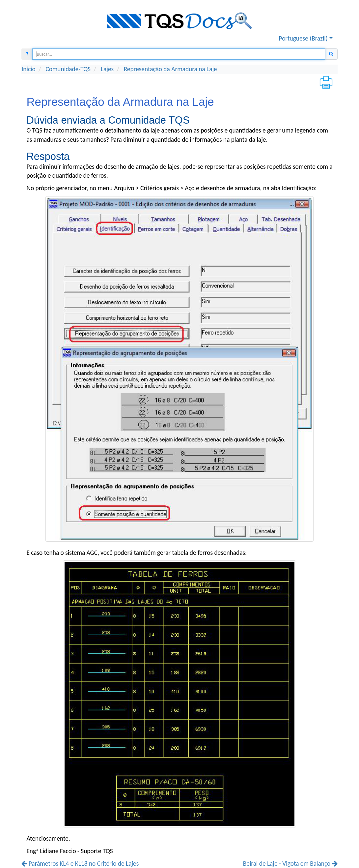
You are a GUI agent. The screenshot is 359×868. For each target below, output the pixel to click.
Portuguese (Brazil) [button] (303, 38)
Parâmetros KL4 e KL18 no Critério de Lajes (80, 864)
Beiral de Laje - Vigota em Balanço (290, 864)
